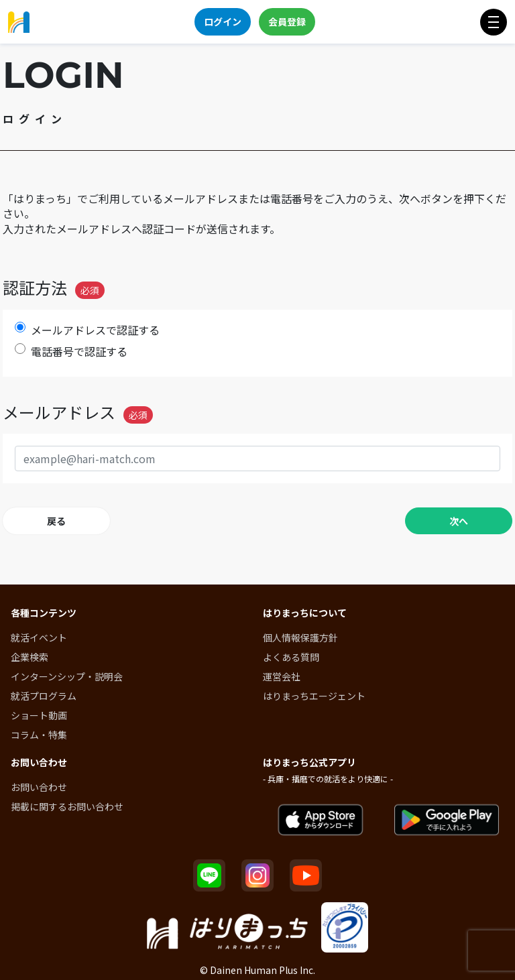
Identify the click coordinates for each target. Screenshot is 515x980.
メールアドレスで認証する (95, 330)
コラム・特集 (39, 735)
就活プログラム (44, 696)
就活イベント (39, 637)
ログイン (223, 21)
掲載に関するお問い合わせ (67, 806)
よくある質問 (291, 657)
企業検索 (30, 657)
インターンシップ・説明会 (67, 676)
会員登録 (287, 21)
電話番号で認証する (79, 352)
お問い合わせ (39, 787)
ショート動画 (39, 715)
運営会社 (282, 676)
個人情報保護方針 (300, 637)
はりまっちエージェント (314, 696)
